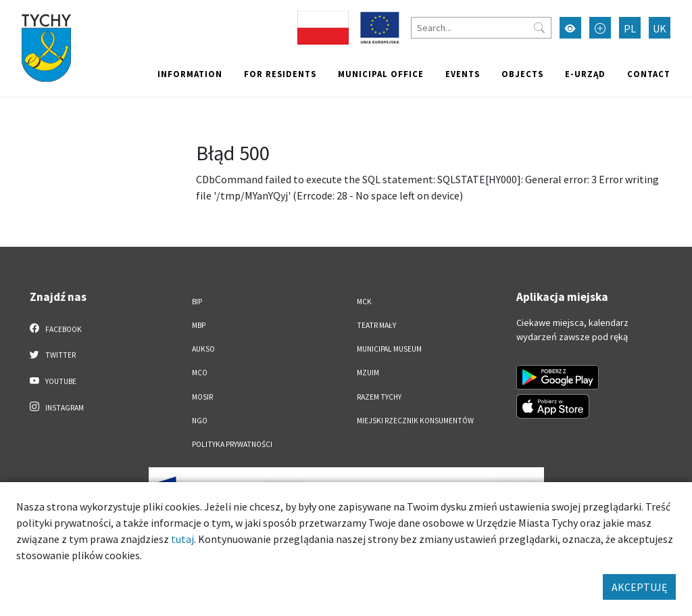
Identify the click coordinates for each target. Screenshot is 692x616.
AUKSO (203, 349)
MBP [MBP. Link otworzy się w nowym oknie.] (199, 325)
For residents (280, 74)
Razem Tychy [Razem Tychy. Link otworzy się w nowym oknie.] (379, 397)
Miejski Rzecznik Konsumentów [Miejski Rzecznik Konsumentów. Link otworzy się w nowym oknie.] (415, 421)
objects (522, 74)
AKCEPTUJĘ (639, 587)
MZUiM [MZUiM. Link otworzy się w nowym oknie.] (368, 373)
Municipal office (381, 74)
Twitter (53, 354)
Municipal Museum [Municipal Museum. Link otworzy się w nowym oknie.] (389, 349)
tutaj (182, 539)
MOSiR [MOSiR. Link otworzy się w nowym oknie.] (202, 397)
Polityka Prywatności (232, 444)
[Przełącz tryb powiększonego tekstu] (600, 28)
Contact (649, 74)
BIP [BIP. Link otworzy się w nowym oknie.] (197, 302)
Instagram (57, 407)
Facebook (56, 329)
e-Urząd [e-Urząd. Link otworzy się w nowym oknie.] (585, 74)
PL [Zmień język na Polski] (630, 28)
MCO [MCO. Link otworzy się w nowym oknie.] (200, 373)
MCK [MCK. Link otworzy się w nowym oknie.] (364, 302)
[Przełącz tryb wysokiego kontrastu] (570, 28)
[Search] (481, 28)
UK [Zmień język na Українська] (660, 28)
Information (190, 74)
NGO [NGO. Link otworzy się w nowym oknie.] (200, 421)
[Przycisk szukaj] (539, 28)
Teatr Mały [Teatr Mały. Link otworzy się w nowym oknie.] (376, 325)
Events (463, 74)
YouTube (53, 381)
